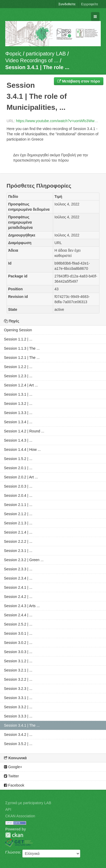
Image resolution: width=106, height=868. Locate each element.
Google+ (13, 767)
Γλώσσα (13, 852)
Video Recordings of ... (32, 60)
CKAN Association (20, 816)
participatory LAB (46, 54)
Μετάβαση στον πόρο (79, 81)
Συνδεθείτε (67, 4)
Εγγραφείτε (90, 4)
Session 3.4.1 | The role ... (37, 67)
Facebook (14, 785)
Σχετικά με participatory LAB (28, 803)
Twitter (11, 776)
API (8, 809)
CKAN (14, 835)
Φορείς (13, 54)
